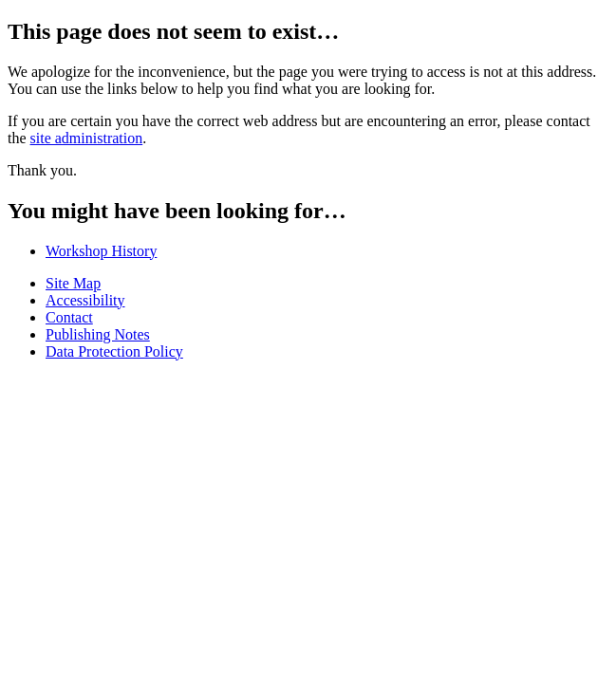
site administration (87, 138)
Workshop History (101, 251)
